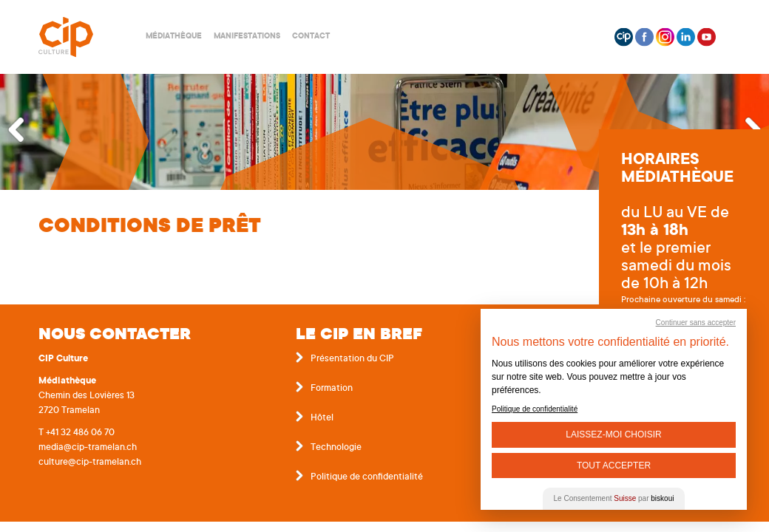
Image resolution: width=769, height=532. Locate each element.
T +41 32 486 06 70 (77, 433)
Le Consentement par (614, 498)
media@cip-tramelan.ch (88, 448)
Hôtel (322, 418)
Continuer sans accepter (696, 323)
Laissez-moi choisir (613, 434)
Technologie (336, 448)
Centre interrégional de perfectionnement (84, 37)
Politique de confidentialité (367, 477)
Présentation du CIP (352, 359)
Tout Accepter (614, 465)
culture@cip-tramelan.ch (90, 463)
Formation (332, 389)
